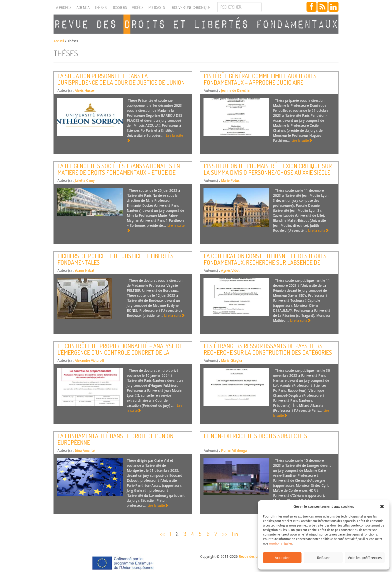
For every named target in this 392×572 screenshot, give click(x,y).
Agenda (83, 7)
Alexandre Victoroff (89, 360)
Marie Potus (230, 180)
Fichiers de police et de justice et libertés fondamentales (115, 259)
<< (162, 534)
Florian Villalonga (234, 450)
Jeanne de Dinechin (236, 90)
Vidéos (138, 7)
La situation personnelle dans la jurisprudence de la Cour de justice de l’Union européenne (121, 82)
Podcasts (157, 7)
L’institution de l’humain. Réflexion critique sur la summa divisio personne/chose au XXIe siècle (268, 169)
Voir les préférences (365, 558)
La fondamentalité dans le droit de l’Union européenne (115, 439)
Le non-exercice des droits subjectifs (255, 436)
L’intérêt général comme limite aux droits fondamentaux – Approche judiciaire (260, 79)
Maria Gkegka (231, 360)
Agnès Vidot (230, 270)
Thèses (101, 7)
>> (224, 534)
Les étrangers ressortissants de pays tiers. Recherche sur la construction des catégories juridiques (268, 352)
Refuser (323, 558)
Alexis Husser (85, 90)
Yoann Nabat (84, 270)
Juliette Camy (85, 180)
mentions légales (281, 543)
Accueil (59, 41)
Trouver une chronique (190, 7)
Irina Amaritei (85, 450)
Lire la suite (302, 140)
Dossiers (119, 7)
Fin (235, 534)
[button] (382, 506)
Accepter (282, 558)
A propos (64, 7)
